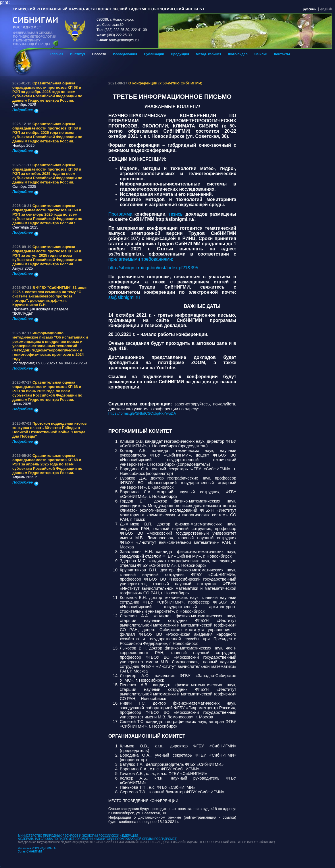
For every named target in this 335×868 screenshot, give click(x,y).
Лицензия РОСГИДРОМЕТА (37, 848)
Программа (121, 214)
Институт (78, 54)
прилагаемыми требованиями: (141, 259)
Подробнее (25, 110)
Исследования (125, 54)
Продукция (180, 54)
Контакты (282, 54)
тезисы (177, 214)
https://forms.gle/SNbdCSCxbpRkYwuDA (142, 413)
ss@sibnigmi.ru (124, 297)
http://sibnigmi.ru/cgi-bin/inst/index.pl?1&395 (153, 268)
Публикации (154, 54)
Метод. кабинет (209, 54)
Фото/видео (238, 54)
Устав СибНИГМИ (30, 851)
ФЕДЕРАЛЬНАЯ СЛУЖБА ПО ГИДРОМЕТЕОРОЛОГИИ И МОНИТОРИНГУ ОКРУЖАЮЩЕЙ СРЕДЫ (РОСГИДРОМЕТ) (98, 839)
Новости (99, 54)
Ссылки (261, 54)
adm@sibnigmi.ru (124, 40)
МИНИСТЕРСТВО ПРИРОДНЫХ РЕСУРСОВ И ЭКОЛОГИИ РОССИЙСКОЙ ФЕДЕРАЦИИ (78, 836)
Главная (56, 54)
